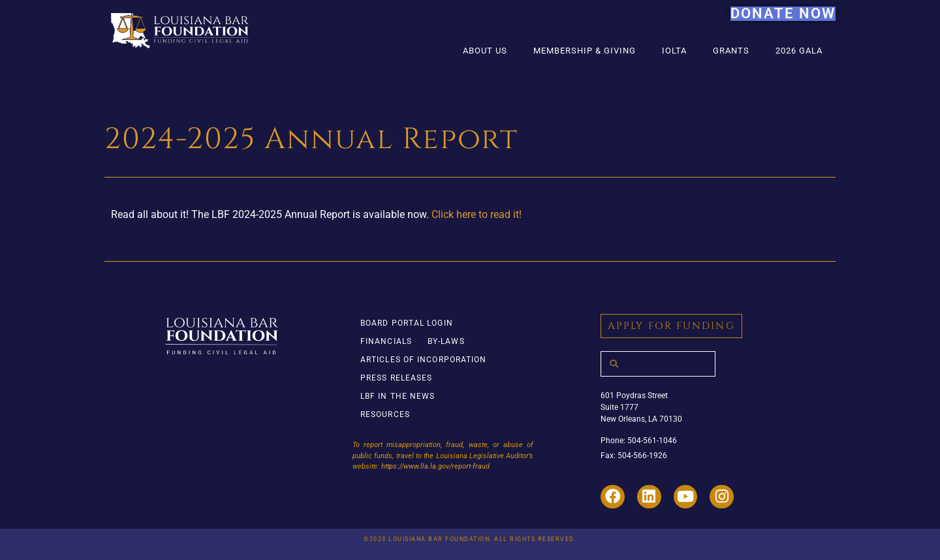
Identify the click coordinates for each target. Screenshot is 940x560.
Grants (731, 51)
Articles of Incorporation (424, 360)
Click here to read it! (477, 214)
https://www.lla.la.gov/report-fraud (435, 466)
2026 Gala (799, 51)
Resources (385, 414)
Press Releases (396, 378)
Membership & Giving (585, 51)
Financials (386, 341)
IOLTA (674, 51)
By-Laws (446, 341)
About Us (485, 51)
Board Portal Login (407, 323)
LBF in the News (398, 396)
